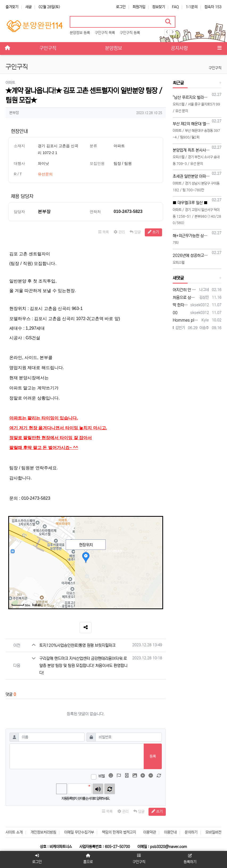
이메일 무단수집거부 (79, 832)
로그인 (121, 7)
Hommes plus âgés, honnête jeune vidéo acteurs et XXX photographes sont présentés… (186, 320)
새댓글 (178, 278)
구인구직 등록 (130, 33)
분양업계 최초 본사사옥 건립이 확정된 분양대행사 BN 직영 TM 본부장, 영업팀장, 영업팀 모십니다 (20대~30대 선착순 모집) (191, 150)
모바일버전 (213, 832)
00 (175, 313)
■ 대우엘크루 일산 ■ (190, 203)
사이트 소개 (14, 832)
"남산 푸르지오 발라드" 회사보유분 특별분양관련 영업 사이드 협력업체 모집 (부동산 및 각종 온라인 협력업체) (191, 97)
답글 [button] (135, 232)
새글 (28, 7)
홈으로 (88, 859)
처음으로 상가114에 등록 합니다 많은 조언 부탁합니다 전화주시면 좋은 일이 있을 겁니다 (185, 298)
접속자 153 (213, 7)
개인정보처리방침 (43, 832)
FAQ (175, 7)
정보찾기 (159, 7)
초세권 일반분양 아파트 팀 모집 (191, 176)
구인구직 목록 (105, 33)
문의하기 (191, 832)
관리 (119, 232)
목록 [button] (104, 232)
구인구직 (215, 68)
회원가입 (139, 7)
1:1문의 (192, 7)
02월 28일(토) (49, 7)
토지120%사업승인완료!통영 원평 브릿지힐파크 (77, 645)
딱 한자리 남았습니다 (181, 305)
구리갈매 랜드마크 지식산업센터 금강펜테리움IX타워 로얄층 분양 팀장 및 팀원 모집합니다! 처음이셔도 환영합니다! (83, 666)
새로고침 (110, 789)
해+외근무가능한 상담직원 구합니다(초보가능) (191, 236)
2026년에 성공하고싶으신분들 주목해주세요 (191, 255)
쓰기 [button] (153, 232)
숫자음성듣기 (98, 789)
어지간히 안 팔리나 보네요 (185, 290)
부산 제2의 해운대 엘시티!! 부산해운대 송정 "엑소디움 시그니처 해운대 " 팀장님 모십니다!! (191, 124)
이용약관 (150, 832)
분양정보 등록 (80, 33)
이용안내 (170, 832)
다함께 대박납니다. (173, 328)
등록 (153, 756)
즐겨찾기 (12, 7)
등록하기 (190, 859)
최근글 (178, 83)
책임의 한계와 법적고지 (119, 832)
